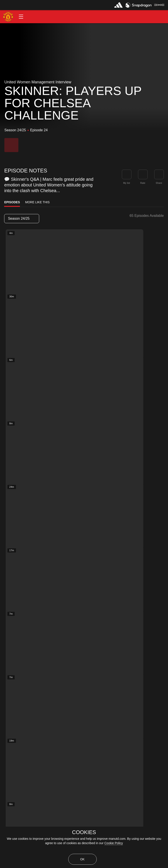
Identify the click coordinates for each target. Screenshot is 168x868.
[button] (21, 17)
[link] (159, 174)
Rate (143, 183)
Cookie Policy (114, 843)
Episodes (12, 202)
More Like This (37, 202)
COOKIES (84, 832)
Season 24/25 (21, 218)
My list (127, 183)
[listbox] (22, 219)
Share (159, 183)
